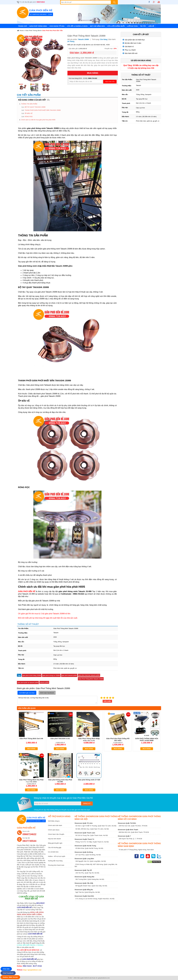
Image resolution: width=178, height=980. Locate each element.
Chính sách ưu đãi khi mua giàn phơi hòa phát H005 (38, 120)
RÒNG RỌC (29, 117)
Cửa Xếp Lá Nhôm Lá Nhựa (77, 26)
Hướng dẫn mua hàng (55, 861)
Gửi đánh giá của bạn (27, 693)
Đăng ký (87, 804)
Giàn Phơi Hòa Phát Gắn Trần (52, 31)
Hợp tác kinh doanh (54, 839)
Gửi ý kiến (107, 701)
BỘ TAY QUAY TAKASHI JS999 (35, 107)
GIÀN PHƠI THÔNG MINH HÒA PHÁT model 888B (147, 739)
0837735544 (29, 841)
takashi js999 (44, 682)
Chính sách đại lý (54, 830)
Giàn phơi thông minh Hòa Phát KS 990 (60, 781)
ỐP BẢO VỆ (28, 113)
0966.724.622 (93, 78)
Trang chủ (23, 26)
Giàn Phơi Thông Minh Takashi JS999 (91, 679)
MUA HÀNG (93, 73)
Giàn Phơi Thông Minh (38, 26)
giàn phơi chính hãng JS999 (32, 675)
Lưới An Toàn (132, 26)
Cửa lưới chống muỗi (116, 26)
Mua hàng (31, 749)
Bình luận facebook (47, 693)
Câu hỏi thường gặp (55, 847)
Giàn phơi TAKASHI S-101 (60, 739)
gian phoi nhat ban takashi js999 (89, 675)
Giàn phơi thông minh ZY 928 (89, 780)
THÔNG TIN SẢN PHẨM (29, 104)
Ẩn (48, 100)
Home (20, 31)
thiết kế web (88, 978)
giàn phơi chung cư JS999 (51, 675)
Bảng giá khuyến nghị (55, 843)
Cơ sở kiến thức (53, 852)
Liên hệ (151, 26)
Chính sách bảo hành (55, 825)
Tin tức (143, 26)
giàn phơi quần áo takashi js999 (28, 683)
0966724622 (41, 2)
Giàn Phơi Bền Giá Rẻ (83, 798)
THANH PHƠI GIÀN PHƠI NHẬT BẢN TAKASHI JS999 (43, 110)
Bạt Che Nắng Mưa (97, 26)
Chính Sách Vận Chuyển (56, 834)
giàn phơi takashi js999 (69, 675)
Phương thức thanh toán (56, 865)
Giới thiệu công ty (54, 821)
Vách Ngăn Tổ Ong (57, 26)
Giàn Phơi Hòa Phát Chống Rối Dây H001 (118, 739)
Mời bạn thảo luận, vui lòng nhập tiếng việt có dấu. (57, 700)
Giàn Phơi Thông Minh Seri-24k (31, 739)
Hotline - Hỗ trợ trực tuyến (57, 856)
